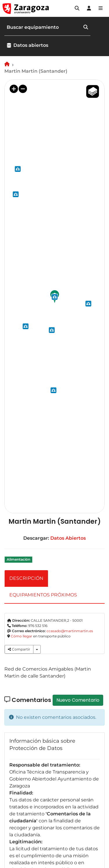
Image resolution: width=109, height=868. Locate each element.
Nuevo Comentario (78, 700)
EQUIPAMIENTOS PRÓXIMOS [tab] (43, 595)
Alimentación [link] (18, 560)
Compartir (19, 649)
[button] (77, 8)
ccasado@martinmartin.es (70, 631)
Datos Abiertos (68, 538)
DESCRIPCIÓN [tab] (26, 578)
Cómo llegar (22, 636)
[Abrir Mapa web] (101, 8)
